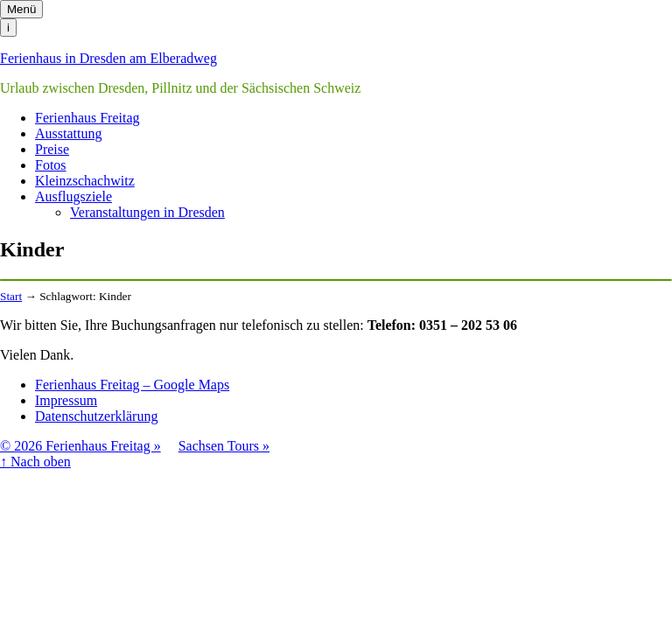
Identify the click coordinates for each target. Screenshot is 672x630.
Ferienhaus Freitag (87, 118)
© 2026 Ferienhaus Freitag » (80, 446)
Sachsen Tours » (224, 446)
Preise (52, 149)
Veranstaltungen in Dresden (147, 212)
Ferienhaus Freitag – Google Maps (132, 385)
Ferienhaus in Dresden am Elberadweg (108, 58)
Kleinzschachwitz (85, 181)
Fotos (51, 165)
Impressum (66, 400)
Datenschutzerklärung (96, 416)
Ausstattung (68, 133)
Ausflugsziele (73, 196)
